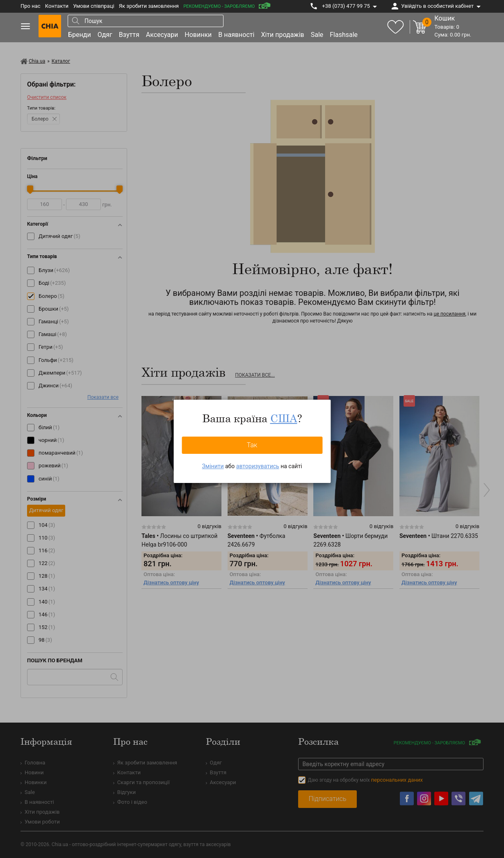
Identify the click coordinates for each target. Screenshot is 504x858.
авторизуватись (258, 466)
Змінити (213, 466)
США (284, 418)
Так (252, 445)
